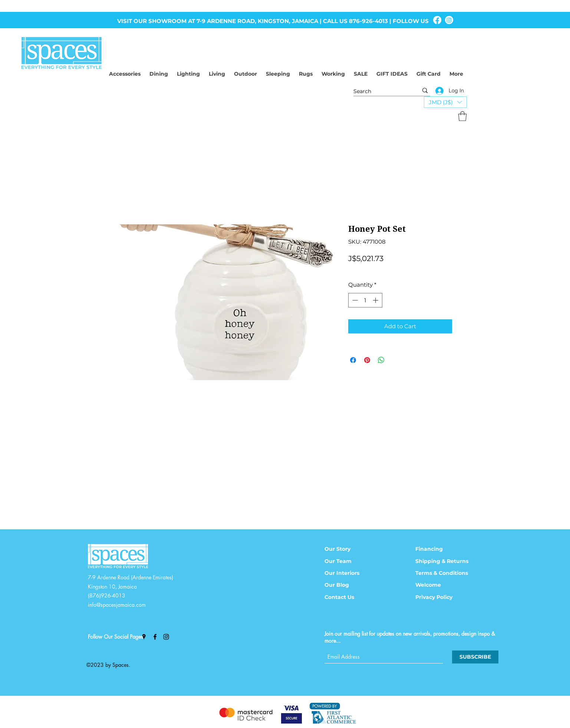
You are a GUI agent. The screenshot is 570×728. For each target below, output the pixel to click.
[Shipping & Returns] (447, 561)
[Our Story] (347, 549)
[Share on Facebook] (353, 360)
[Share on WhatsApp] (381, 360)
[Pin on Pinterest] (367, 360)
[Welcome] (438, 585)
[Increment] (376, 300)
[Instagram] (449, 20)
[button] (445, 102)
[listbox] (445, 102)
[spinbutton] (365, 300)
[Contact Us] (347, 597)
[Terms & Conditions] (447, 573)
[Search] (380, 92)
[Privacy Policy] (438, 597)
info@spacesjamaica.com (117, 605)
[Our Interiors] (347, 573)
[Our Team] (347, 561)
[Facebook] (437, 20)
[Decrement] (354, 300)
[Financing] (438, 549)
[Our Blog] (347, 585)
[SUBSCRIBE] (475, 657)
